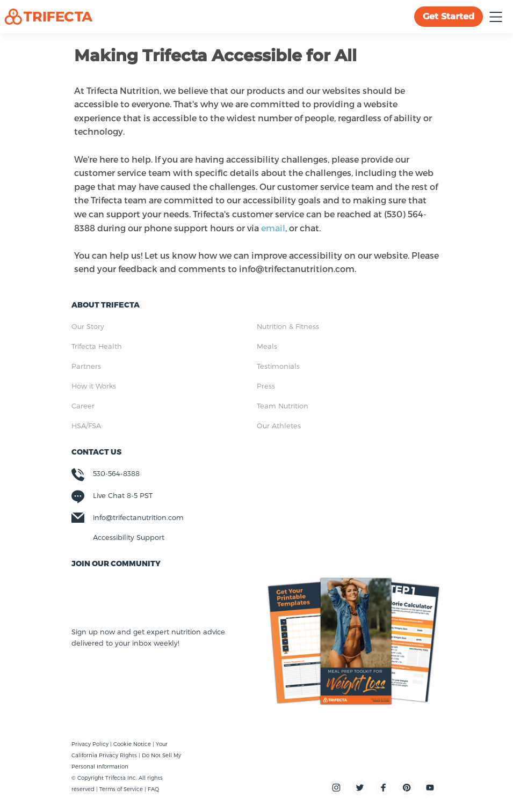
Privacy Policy (91, 744)
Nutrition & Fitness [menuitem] (288, 326)
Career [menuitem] (83, 406)
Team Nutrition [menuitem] (283, 406)
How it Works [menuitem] (94, 386)
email (273, 228)
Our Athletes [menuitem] (279, 426)
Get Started (449, 16)
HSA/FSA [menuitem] (86, 426)
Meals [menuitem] (267, 346)
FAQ (153, 789)
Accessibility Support (129, 537)
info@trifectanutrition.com (138, 517)
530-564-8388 (116, 473)
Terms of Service (121, 789)
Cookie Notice (133, 744)
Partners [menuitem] (86, 366)
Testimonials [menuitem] (278, 366)
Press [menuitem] (266, 386)
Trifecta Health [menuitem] (97, 346)
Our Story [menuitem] (88, 326)
